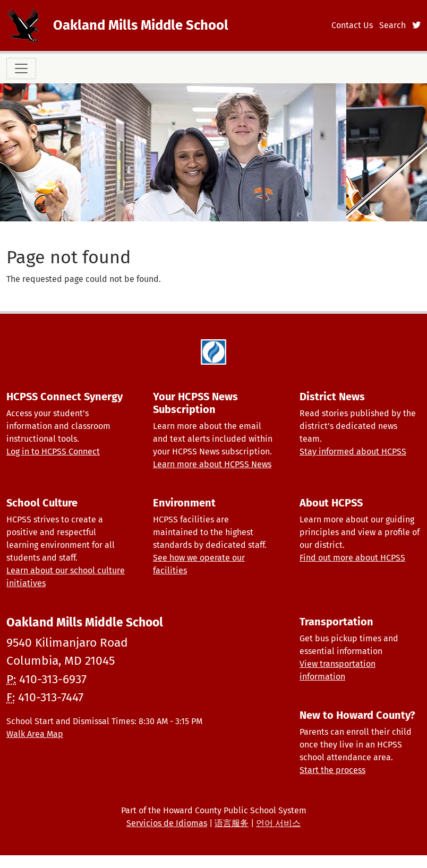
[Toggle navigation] (21, 68)
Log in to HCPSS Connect (53, 452)
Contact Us (352, 25)
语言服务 (232, 823)
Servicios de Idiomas (167, 823)
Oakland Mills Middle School (141, 25)
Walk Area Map (35, 734)
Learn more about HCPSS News (212, 464)
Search (392, 25)
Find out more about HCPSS (352, 558)
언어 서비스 (278, 823)
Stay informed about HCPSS (353, 452)
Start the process (332, 770)
